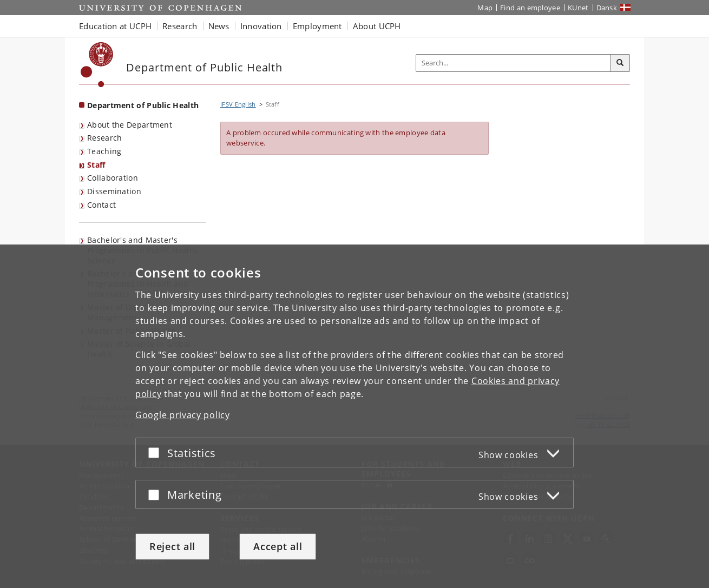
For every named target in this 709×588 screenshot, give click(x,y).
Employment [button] (317, 26)
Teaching (104, 151)
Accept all (278, 546)
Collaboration (113, 178)
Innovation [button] (261, 26)
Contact (101, 205)
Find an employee (530, 8)
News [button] (219, 26)
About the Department (130, 125)
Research (104, 138)
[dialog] (354, 416)
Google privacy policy (183, 415)
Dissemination (114, 191)
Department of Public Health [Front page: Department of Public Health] (143, 105)
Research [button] (180, 26)
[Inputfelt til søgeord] (514, 63)
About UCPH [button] (377, 26)
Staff (96, 165)
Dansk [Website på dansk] (607, 8)
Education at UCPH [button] (115, 26)
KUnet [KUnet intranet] (578, 8)
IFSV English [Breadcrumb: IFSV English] (238, 104)
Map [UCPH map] (485, 8)
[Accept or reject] (156, 452)
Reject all (172, 546)
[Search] (620, 63)
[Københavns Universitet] (97, 65)
